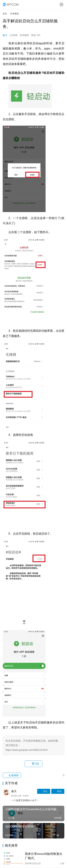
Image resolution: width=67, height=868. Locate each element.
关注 (44, 791)
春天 (5, 35)
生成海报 (12, 775)
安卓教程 (24, 35)
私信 (58, 791)
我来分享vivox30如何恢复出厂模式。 (44, 856)
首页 (5, 14)
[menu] (61, 5)
